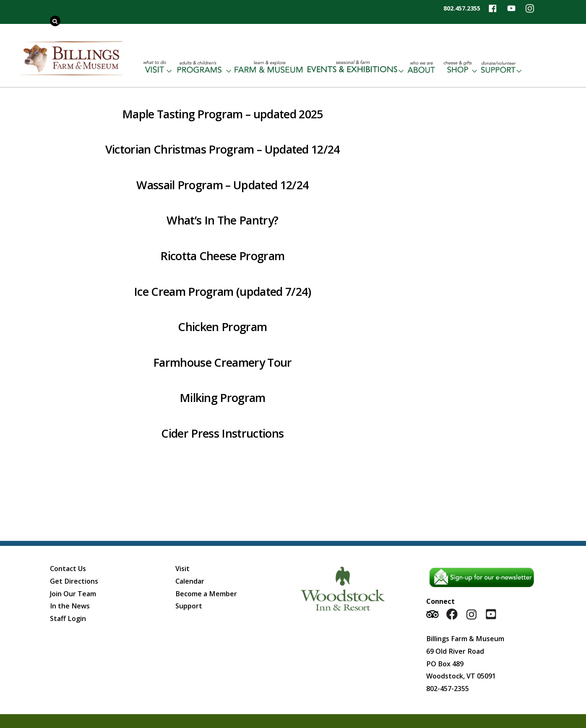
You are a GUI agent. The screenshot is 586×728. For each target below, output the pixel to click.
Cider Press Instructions (222, 433)
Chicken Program (222, 327)
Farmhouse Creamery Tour (222, 362)
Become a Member (206, 594)
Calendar (190, 581)
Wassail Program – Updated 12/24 (222, 185)
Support (189, 606)
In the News (70, 606)
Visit (182, 569)
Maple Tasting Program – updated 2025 (223, 114)
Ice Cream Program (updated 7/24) (222, 291)
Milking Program (223, 398)
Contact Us (68, 569)
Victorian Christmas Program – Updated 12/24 (223, 149)
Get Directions (74, 581)
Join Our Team (73, 594)
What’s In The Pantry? (222, 220)
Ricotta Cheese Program (222, 256)
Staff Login (68, 618)
